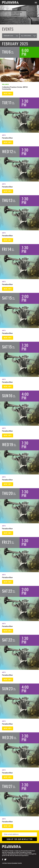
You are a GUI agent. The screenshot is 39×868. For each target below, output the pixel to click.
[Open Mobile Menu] (36, 3)
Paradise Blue (7, 138)
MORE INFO (8, 93)
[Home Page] (9, 3)
